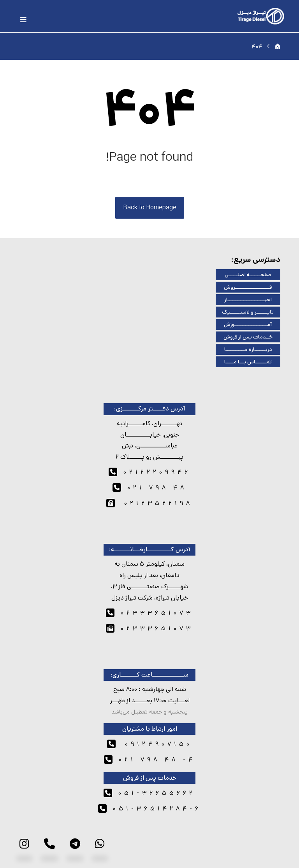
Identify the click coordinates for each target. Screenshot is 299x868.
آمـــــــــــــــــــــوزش (248, 324)
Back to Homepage (150, 208)
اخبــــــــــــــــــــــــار (248, 300)
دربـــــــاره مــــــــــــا (248, 349)
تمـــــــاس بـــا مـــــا (248, 362)
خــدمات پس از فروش (248, 337)
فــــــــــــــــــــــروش (248, 287)
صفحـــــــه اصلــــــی (248, 275)
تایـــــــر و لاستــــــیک (248, 312)
